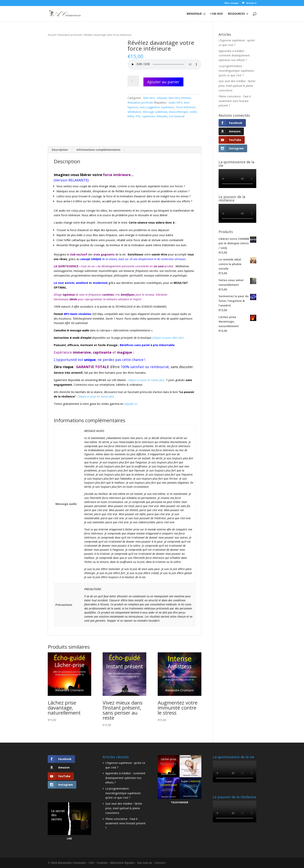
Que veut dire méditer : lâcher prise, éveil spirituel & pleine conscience (237, 86)
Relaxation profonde (70, 35)
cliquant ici (131, 404)
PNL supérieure (145, 116)
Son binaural (177, 116)
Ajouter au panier (163, 82)
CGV (91, 863)
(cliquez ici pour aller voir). (168, 338)
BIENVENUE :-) (196, 14)
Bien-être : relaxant (155, 98)
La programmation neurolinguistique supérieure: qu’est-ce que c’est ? (236, 71)
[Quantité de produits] (133, 81)
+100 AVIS (216, 14)
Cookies (102, 863)
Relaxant (162, 116)
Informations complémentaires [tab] (98, 150)
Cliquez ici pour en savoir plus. (96, 396)
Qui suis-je (145, 863)
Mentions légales (122, 863)
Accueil (52, 35)
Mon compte (232, 3)
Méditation (134, 112)
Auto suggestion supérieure (157, 107)
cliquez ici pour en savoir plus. (147, 380)
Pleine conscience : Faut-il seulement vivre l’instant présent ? (235, 101)
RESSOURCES (236, 14)
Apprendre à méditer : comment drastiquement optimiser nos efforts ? (234, 56)
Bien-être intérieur (180, 98)
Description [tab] (60, 150)
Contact (160, 863)
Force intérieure (186, 107)
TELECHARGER (180, 802)
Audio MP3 (175, 103)
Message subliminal (155, 112)
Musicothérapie (178, 112)
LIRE (69, 838)
